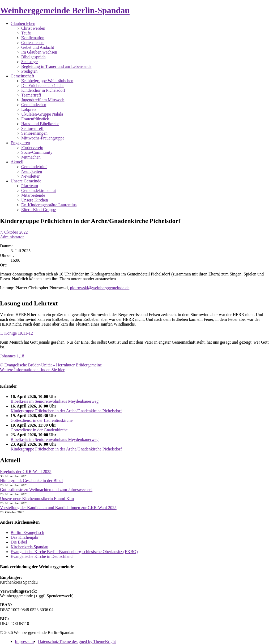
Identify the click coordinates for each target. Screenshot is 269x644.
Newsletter (30, 176)
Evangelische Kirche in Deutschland (42, 556)
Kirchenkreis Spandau (29, 547)
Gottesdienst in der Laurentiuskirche (42, 420)
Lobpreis (29, 109)
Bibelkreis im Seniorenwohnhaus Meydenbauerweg (55, 401)
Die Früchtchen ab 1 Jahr (43, 86)
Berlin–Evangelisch (27, 533)
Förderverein (32, 148)
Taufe (26, 33)
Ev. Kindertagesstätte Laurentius (49, 205)
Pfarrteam (30, 186)
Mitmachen (31, 157)
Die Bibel (19, 542)
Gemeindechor (34, 105)
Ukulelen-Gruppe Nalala (42, 114)
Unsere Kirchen (35, 200)
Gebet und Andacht (38, 47)
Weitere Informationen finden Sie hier (32, 370)
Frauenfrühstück (35, 119)
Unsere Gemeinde (26, 181)
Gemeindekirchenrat (39, 190)
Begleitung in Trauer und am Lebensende (56, 66)
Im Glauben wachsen (39, 52)
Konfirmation (33, 38)
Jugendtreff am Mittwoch (43, 100)
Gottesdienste (33, 43)
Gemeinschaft (22, 76)
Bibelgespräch (33, 57)
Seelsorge (29, 62)
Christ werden (33, 28)
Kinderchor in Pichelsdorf (43, 90)
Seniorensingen (34, 133)
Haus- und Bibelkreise (40, 124)
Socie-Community (37, 152)
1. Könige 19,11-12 (16, 333)
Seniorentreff (32, 128)
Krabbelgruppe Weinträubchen (47, 81)
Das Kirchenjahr (25, 537)
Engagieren (20, 143)
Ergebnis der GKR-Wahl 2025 (26, 472)
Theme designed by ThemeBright (87, 641)
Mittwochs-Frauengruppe (43, 138)
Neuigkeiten (32, 171)
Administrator (12, 237)
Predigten (29, 71)
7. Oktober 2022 (14, 232)
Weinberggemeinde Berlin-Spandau (65, 10)
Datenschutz (48, 641)
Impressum (24, 641)
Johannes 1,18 (12, 356)
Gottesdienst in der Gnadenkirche (39, 430)
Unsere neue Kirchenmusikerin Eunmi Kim (37, 499)
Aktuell (17, 162)
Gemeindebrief (34, 167)
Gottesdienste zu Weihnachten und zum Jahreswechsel (46, 490)
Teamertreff (31, 95)
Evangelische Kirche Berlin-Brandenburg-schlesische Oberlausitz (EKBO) (74, 552)
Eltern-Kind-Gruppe (39, 210)
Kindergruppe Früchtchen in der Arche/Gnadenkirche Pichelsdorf (66, 411)
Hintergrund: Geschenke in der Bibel (31, 481)
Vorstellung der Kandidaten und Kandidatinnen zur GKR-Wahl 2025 (58, 508)
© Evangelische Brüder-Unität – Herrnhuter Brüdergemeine (51, 365)
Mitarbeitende (33, 195)
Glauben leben (23, 23)
